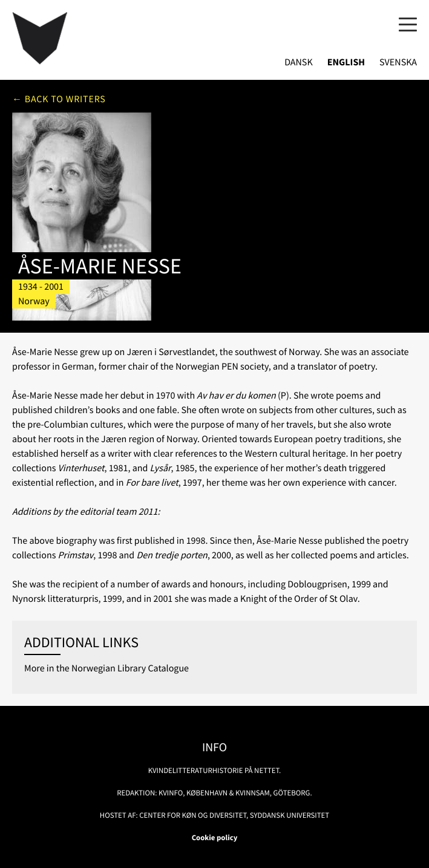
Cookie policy (215, 838)
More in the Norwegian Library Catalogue (106, 668)
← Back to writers (59, 99)
